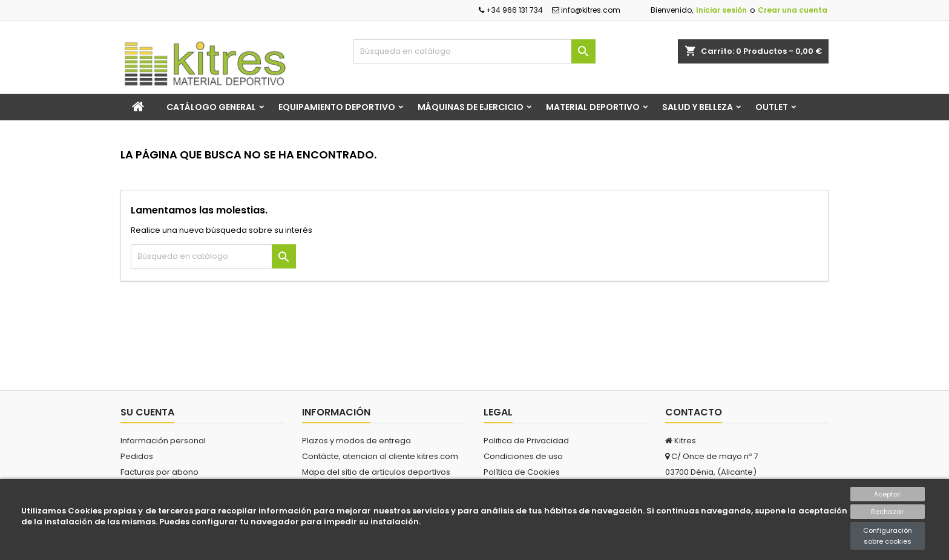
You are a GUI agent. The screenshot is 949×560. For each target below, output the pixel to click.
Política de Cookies (522, 472)
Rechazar (887, 512)
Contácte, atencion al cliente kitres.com (380, 456)
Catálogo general (211, 107)
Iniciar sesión (721, 10)
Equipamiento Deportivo (337, 107)
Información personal (163, 441)
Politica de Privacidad (526, 441)
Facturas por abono (159, 472)
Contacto (694, 412)
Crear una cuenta (793, 10)
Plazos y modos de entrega (356, 441)
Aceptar (887, 494)
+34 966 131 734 (511, 10)
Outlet (772, 107)
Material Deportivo (593, 107)
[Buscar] (475, 51)
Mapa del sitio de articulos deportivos (376, 472)
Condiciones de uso (523, 456)
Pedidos (137, 456)
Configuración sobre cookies (888, 536)
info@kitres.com (586, 10)
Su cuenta (147, 412)
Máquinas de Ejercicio (471, 107)
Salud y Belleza (698, 107)
